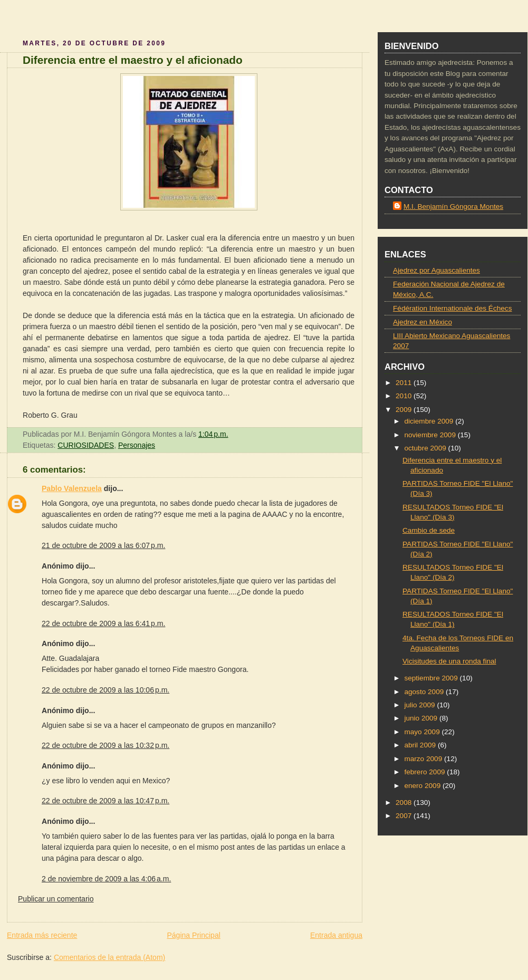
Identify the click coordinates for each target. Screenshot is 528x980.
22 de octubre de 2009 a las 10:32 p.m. (105, 745)
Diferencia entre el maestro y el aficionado (133, 60)
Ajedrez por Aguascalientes (436, 270)
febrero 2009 (425, 772)
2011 (405, 383)
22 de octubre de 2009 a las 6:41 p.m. (103, 623)
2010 (405, 396)
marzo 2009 (424, 759)
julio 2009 (420, 705)
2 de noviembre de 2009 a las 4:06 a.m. (106, 879)
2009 (405, 410)
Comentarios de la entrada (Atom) (109, 957)
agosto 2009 (425, 692)
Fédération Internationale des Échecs (452, 308)
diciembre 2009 (430, 421)
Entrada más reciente (42, 935)
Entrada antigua (336, 935)
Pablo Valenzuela (72, 488)
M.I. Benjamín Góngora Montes (453, 206)
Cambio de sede (429, 530)
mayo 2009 (423, 732)
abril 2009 (421, 745)
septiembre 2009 (432, 678)
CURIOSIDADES (86, 445)
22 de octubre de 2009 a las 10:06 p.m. (105, 690)
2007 (405, 816)
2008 (405, 803)
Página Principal (193, 935)
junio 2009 (422, 718)
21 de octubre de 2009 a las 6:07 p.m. (103, 545)
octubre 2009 (426, 448)
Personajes (137, 445)
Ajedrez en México (423, 322)
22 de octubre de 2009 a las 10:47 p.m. (105, 801)
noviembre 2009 (431, 435)
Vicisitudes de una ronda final (449, 661)
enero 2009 (423, 786)
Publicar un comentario (56, 899)
